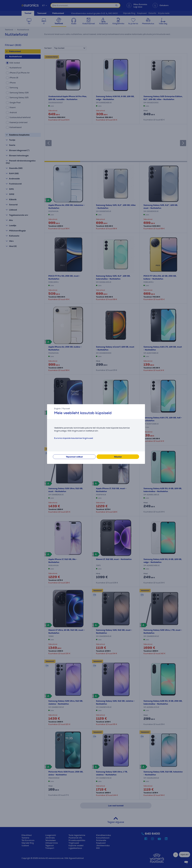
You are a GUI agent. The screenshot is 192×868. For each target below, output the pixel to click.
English (57, 409)
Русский (66, 409)
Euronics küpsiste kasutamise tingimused (74, 438)
